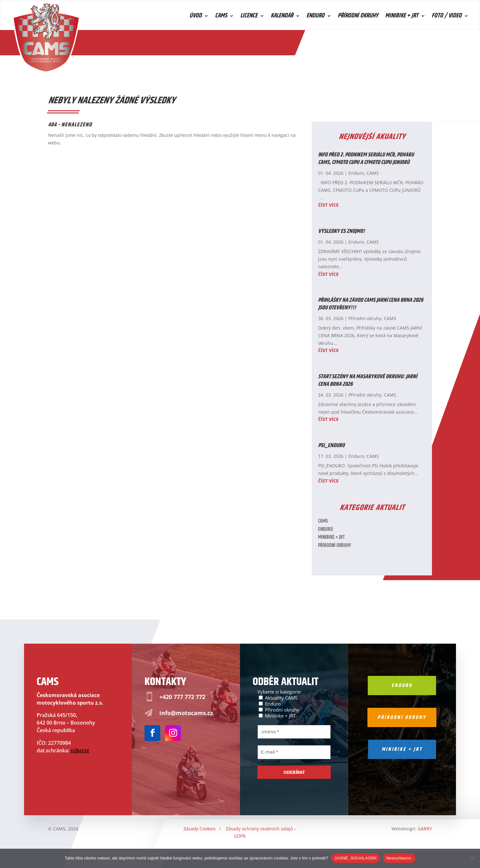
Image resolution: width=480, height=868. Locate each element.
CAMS (221, 17)
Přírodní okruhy (358, 17)
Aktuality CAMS (278, 698)
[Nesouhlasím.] (472, 858)
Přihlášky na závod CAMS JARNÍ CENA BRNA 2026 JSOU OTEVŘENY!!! (371, 304)
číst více (328, 205)
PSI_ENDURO (331, 446)
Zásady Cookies (200, 829)
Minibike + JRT (402, 17)
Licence (249, 17)
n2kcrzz (80, 750)
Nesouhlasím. (399, 858)
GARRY (425, 829)
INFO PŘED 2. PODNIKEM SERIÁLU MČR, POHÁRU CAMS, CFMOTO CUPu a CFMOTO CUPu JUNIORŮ (366, 158)
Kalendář (282, 17)
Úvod (196, 17)
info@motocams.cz (186, 713)
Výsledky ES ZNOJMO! (342, 231)
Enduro (315, 17)
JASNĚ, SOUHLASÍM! (356, 858)
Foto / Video (447, 17)
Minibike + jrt (402, 749)
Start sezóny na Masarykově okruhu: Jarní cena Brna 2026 (368, 380)
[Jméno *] (294, 732)
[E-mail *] (294, 752)
